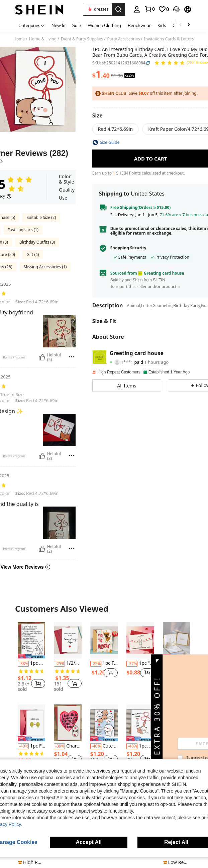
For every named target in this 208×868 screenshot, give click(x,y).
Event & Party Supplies (82, 39)
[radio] (115, 129)
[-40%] (23, 746)
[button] (97, 9)
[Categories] (32, 25)
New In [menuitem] (59, 25)
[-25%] (59, 664)
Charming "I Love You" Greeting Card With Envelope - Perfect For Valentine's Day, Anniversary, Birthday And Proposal (68, 746)
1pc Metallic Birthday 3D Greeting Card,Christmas (177, 663)
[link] (149, 9)
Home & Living (43, 39)
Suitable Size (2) (41, 217)
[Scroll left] (181, 25)
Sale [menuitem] (77, 25)
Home (19, 39)
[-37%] (132, 664)
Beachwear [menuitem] (139, 25)
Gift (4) (33, 254)
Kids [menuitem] (162, 25)
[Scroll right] (189, 25)
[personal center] (137, 9)
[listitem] (31, 658)
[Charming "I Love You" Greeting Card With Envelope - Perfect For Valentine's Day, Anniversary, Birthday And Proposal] (68, 723)
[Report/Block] (72, 357)
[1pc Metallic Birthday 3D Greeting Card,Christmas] (177, 640)
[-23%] (168, 746)
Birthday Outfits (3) (37, 242)
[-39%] (59, 746)
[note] (31, 862)
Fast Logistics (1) (23, 230)
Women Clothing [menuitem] (104, 25)
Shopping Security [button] (128, 248)
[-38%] (23, 664)
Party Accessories (123, 39)
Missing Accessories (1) (45, 267)
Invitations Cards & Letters (169, 39)
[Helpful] (42, 357)
